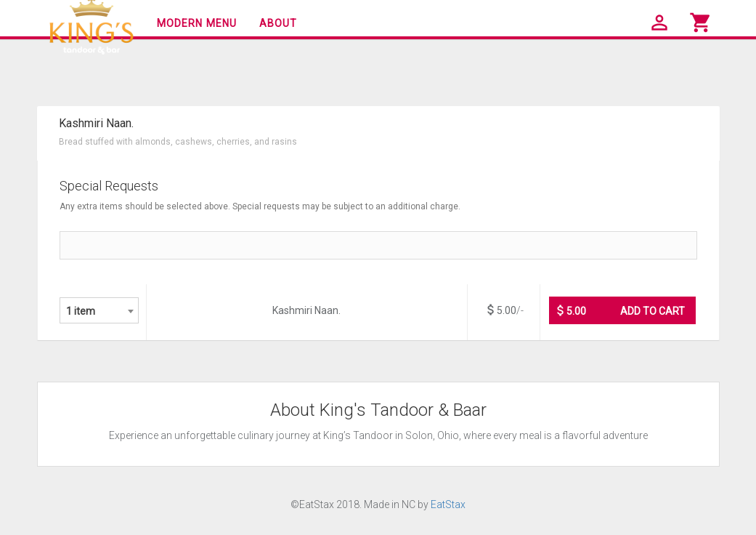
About (279, 23)
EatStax (448, 504)
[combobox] (99, 310)
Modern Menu (197, 23)
